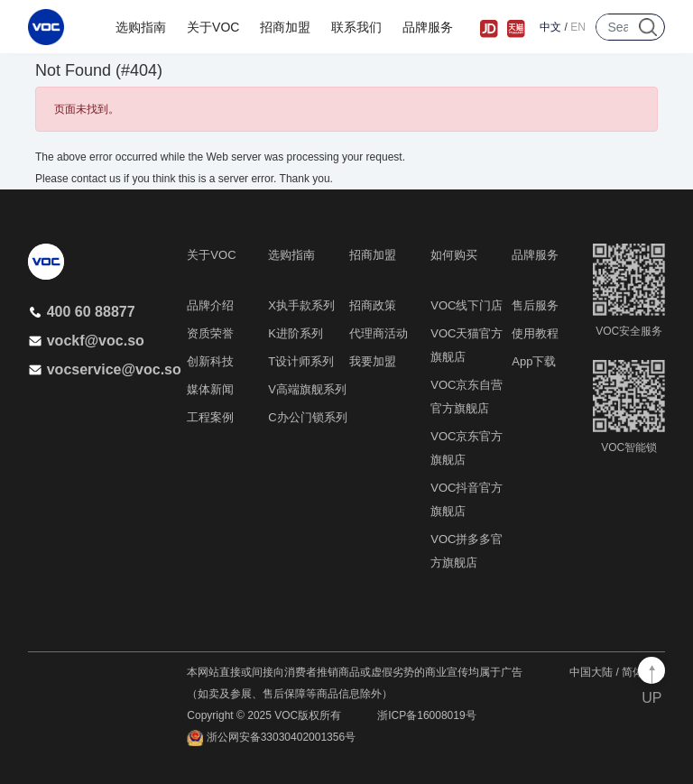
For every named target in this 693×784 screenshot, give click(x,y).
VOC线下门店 (467, 305)
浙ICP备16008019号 (426, 715)
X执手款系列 (301, 305)
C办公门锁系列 (307, 417)
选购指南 (141, 27)
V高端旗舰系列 (307, 389)
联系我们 (356, 27)
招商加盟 (285, 27)
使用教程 (535, 333)
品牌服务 (428, 27)
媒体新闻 (210, 389)
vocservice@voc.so (105, 369)
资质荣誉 (210, 333)
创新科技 (210, 361)
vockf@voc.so (86, 341)
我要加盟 (373, 361)
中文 (550, 27)
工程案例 (210, 417)
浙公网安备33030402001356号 (271, 738)
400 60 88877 (82, 312)
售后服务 (535, 305)
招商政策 (373, 305)
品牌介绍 (210, 305)
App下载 (534, 361)
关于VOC (213, 27)
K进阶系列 (296, 333)
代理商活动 (379, 333)
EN (578, 27)
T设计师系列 (301, 361)
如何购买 (454, 255)
